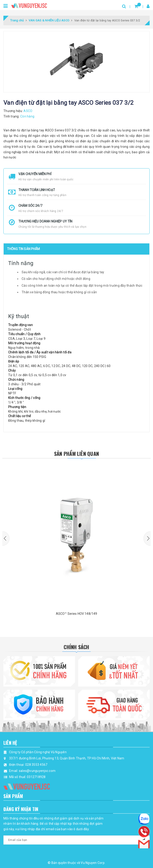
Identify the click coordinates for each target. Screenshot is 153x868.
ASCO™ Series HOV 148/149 (77, 614)
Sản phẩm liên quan (76, 454)
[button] (6, 539)
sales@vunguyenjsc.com (37, 771)
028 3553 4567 (36, 765)
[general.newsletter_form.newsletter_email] (76, 840)
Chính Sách (76, 647)
